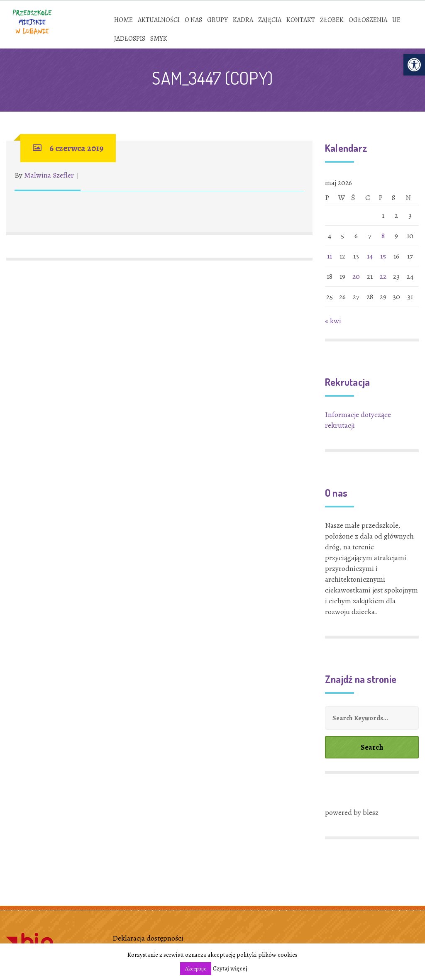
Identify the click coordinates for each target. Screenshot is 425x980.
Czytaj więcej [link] (230, 968)
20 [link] (356, 276)
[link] (414, 65)
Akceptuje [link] (196, 969)
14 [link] (370, 256)
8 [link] (383, 236)
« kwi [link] (333, 321)
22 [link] (383, 276)
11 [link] (330, 256)
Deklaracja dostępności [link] (148, 938)
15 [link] (383, 256)
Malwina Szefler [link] (49, 175)
